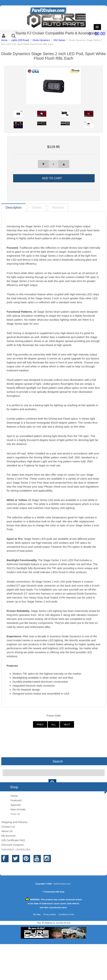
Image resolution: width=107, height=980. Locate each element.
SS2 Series (59, 40)
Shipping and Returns (14, 822)
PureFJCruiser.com (62, 884)
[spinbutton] (54, 164)
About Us (7, 831)
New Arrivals (18, 809)
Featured (16, 800)
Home (4, 40)
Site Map (37, 914)
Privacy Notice (50, 914)
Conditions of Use (66, 914)
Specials (16, 805)
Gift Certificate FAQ (13, 840)
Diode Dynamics (41, 40)
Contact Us (8, 827)
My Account (8, 836)
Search (58, 761)
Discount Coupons (12, 845)
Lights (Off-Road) (20, 40)
